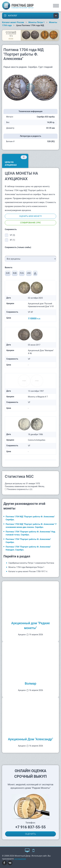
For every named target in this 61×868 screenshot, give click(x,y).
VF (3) (12, 235)
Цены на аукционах (16, 161)
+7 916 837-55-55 (31, 827)
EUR (8, 273)
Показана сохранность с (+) (20, 489)
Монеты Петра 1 (37, 22)
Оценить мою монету (30, 216)
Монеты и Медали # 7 (38, 397)
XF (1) (12, 240)
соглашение (20, 859)
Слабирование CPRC (31, 223)
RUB (15, 273)
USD (29, 273)
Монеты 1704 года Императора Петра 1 (26, 567)
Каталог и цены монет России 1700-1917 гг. (28, 571)
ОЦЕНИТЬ (31, 834)
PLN (22, 273)
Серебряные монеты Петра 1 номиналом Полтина (31, 563)
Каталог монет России (13, 22)
